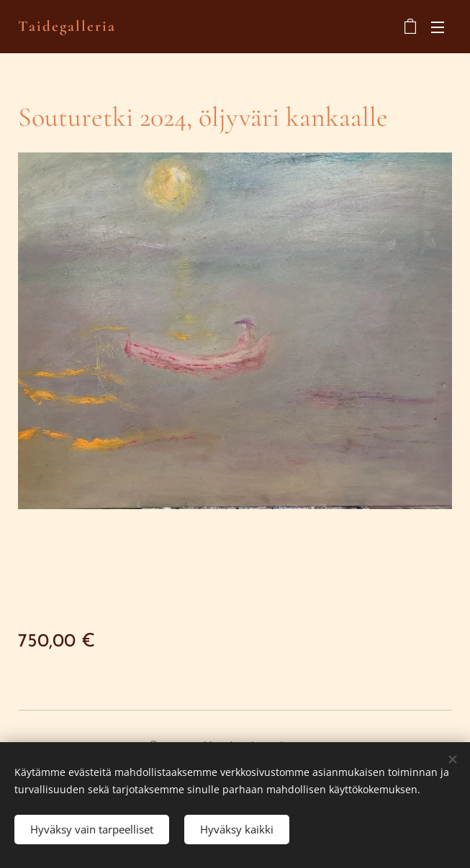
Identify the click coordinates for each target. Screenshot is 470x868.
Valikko (438, 27)
